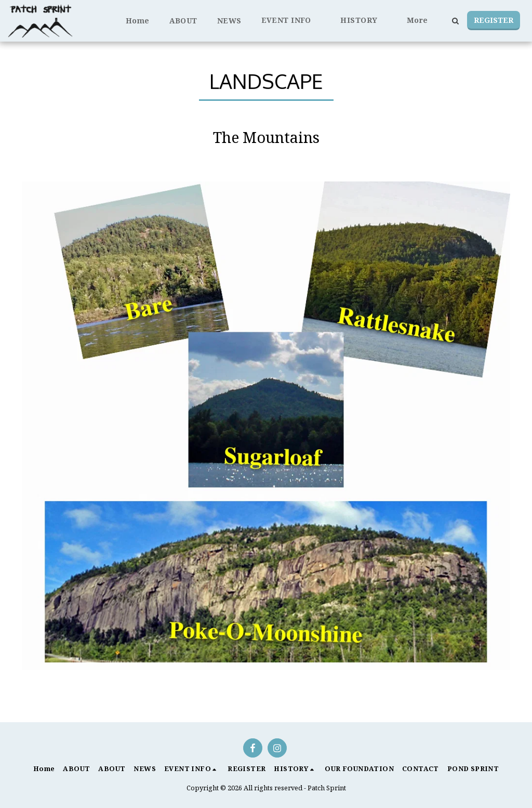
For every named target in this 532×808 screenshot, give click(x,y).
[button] (291, 21)
